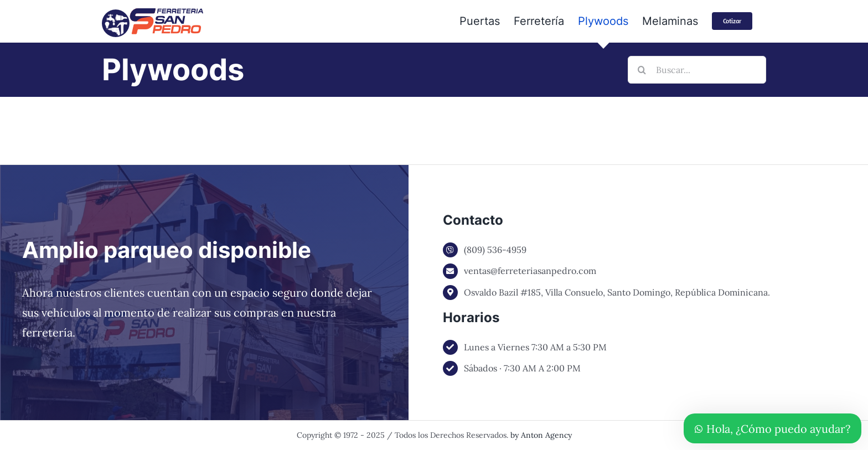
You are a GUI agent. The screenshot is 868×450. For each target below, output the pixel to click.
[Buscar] (642, 70)
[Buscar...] (697, 70)
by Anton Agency (541, 435)
